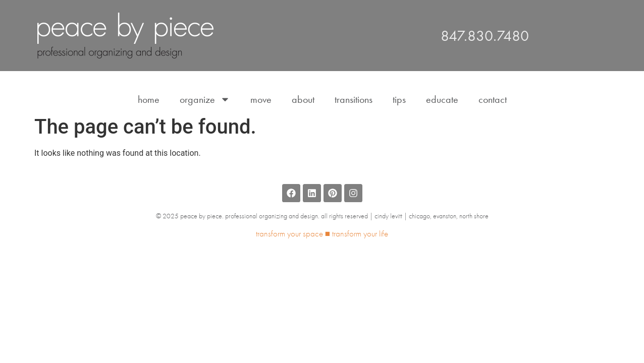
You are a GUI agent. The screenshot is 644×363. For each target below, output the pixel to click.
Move (261, 99)
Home (149, 99)
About (303, 99)
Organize (205, 99)
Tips (399, 99)
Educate (442, 99)
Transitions (354, 99)
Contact (493, 99)
